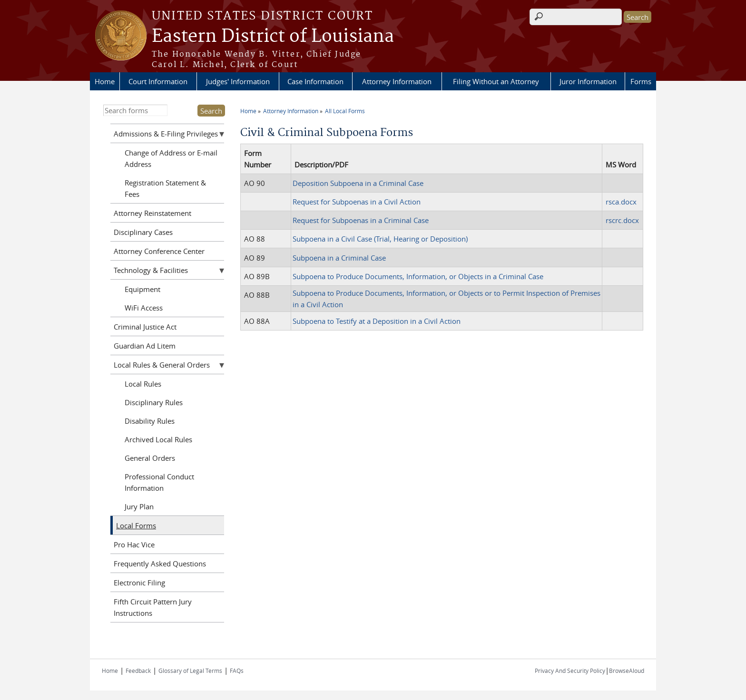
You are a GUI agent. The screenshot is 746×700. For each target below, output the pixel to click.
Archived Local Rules (158, 439)
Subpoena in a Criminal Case (339, 258)
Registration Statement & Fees (165, 188)
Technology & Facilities (151, 270)
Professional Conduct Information (159, 482)
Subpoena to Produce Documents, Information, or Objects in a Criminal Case (418, 276)
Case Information (315, 81)
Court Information (158, 81)
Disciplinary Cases (143, 232)
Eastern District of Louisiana (273, 37)
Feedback (138, 671)
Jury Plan (139, 506)
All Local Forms (345, 111)
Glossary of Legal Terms (190, 671)
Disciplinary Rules (154, 402)
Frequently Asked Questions (160, 564)
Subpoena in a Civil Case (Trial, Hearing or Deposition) (380, 239)
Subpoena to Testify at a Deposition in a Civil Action (377, 321)
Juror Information (588, 81)
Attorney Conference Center (159, 251)
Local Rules (143, 384)
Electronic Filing (139, 583)
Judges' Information (238, 81)
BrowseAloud (627, 671)
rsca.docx (621, 202)
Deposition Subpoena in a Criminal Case (358, 183)
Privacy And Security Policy (570, 671)
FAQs (237, 671)
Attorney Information (397, 81)
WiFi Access (144, 308)
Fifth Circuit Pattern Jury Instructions (153, 607)
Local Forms (136, 525)
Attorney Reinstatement (152, 213)
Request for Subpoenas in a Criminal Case (361, 220)
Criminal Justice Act (145, 327)
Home (105, 81)
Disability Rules (150, 421)
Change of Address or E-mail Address (171, 158)
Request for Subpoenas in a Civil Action (357, 202)
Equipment (142, 289)
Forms (641, 81)
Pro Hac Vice (134, 544)
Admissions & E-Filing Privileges (166, 134)
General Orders (150, 458)
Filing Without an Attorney (496, 81)
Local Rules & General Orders (162, 365)
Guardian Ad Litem (145, 346)
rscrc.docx (622, 220)
